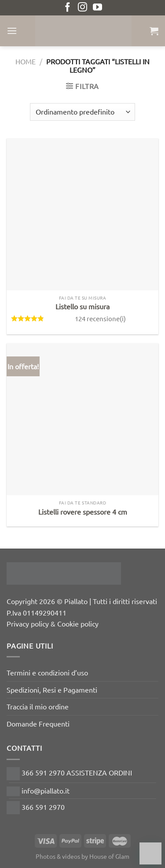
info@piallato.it (38, 790)
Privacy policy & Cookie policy (53, 623)
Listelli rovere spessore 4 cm (83, 512)
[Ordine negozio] (82, 112)
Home (26, 61)
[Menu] (12, 31)
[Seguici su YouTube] (97, 8)
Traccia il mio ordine (38, 706)
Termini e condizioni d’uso (47, 672)
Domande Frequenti (38, 723)
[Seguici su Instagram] (82, 8)
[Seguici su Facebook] (68, 8)
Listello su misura (82, 306)
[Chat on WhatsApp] (150, 853)
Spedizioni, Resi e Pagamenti (52, 690)
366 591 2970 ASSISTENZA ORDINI (69, 772)
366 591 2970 (36, 807)
